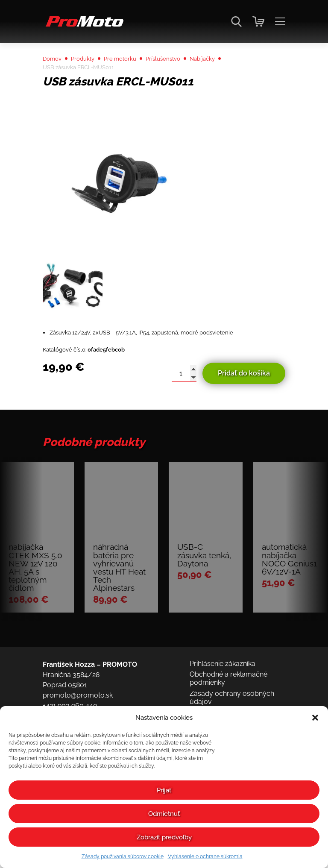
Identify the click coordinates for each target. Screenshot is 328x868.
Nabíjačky (230, 78)
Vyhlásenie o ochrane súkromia (205, 856)
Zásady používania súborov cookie (123, 856)
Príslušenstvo (184, 78)
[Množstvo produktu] (184, 402)
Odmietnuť (164, 814)
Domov (54, 78)
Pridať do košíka (244, 402)
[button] (315, 718)
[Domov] (83, 26)
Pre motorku (134, 78)
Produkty (90, 78)
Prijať (164, 790)
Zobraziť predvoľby (164, 837)
